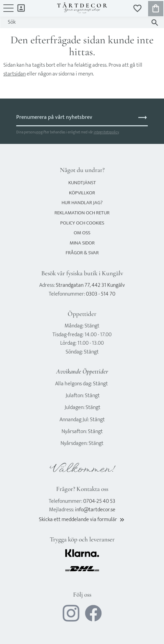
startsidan (15, 74)
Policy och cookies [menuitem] (82, 223)
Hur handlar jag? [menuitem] (82, 203)
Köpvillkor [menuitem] (82, 193)
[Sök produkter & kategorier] (75, 22)
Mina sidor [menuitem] (21, 8)
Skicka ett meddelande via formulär (82, 520)
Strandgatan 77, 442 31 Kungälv (90, 285)
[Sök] (155, 23)
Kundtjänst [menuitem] (82, 183)
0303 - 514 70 (101, 294)
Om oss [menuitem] (82, 233)
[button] (8, 12)
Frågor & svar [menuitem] (82, 253)
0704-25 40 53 (99, 501)
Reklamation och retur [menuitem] (82, 213)
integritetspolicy (106, 132)
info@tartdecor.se (95, 510)
